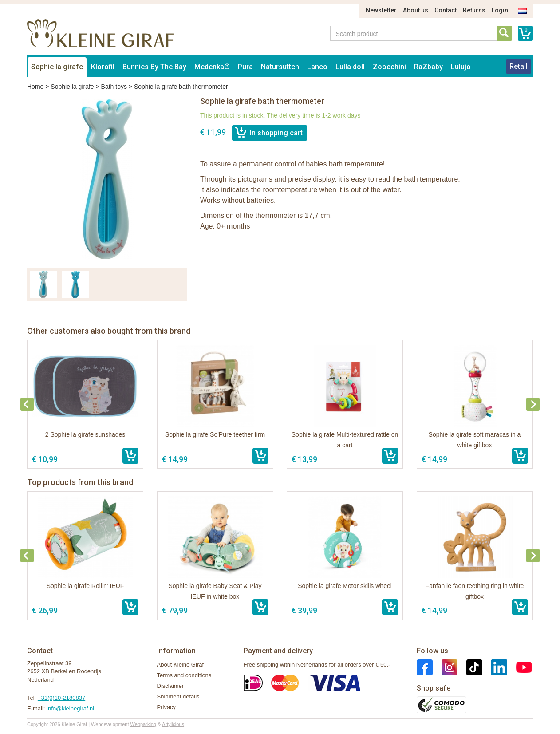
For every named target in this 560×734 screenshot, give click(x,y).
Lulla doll (350, 67)
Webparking (144, 724)
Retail (519, 66)
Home (35, 87)
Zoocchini (389, 67)
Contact (446, 10)
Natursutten (280, 67)
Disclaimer (171, 686)
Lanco (317, 67)
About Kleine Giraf (181, 665)
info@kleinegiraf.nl (70, 708)
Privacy (167, 707)
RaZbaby (428, 67)
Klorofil (103, 67)
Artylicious (173, 724)
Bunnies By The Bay (154, 67)
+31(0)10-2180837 (61, 698)
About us (416, 10)
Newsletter (381, 10)
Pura (245, 67)
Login (500, 10)
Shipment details (178, 697)
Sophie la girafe (57, 67)
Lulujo (461, 67)
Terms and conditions (184, 675)
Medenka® (212, 67)
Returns (474, 10)
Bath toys (114, 87)
